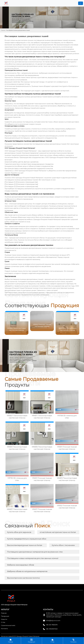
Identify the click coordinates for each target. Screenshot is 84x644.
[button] (76, 323)
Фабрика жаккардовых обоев (21, 565)
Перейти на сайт (17, 173)
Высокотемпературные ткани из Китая (25, 545)
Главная (3, 30)
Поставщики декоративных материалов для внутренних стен (35, 552)
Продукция (31, 641)
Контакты (73, 641)
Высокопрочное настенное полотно (23, 578)
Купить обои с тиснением (63, 545)
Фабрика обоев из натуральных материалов (27, 571)
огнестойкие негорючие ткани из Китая (58, 532)
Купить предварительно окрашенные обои (27, 539)
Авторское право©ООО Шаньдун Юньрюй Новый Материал (20, 636)
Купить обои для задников (19, 532)
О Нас (52, 641)
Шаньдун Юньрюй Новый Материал (47, 219)
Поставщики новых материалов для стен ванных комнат (33, 558)
